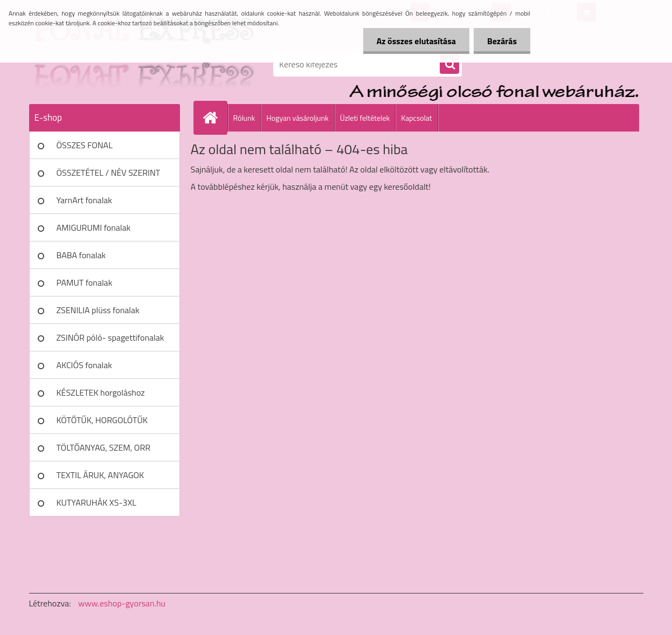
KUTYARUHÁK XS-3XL (96, 502)
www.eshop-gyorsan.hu (122, 603)
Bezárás (502, 41)
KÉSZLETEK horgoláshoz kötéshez (101, 396)
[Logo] (103, 64)
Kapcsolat (417, 118)
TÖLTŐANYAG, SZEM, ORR (104, 447)
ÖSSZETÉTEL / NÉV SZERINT (109, 172)
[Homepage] (215, 118)
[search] (449, 65)
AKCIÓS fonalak (84, 365)
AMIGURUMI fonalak (94, 227)
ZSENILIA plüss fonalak (98, 310)
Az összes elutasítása (416, 41)
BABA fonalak (81, 255)
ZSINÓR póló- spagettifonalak (110, 337)
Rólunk (244, 118)
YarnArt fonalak (85, 200)
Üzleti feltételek (365, 118)
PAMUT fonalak (85, 282)
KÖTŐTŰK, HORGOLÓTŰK (102, 420)
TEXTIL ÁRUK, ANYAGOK (101, 475)
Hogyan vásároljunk (297, 118)
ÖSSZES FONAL (85, 145)
